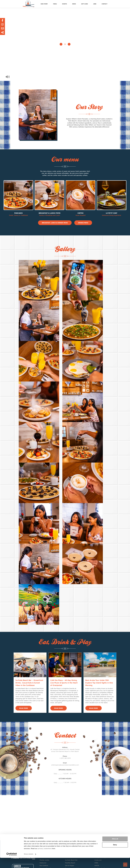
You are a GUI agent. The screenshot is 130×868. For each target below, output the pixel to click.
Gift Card (85, 4)
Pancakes (18, 213)
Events (65, 4)
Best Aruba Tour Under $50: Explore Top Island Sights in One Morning (99, 683)
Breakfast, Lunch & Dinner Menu (55, 223)
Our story (45, 4)
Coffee (81, 213)
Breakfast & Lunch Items (50, 213)
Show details (29, 864)
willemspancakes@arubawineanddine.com (65, 765)
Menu (55, 4)
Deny (115, 855)
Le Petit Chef (112, 213)
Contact (105, 4)
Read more (24, 708)
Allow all (115, 849)
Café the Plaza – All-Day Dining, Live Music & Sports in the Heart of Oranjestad (64, 683)
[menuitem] (45, 4)
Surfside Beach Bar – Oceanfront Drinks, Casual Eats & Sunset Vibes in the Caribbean (29, 683)
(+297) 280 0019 (65, 758)
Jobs (95, 4)
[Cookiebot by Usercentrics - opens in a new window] (12, 864)
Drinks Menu (83, 223)
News (74, 4)
